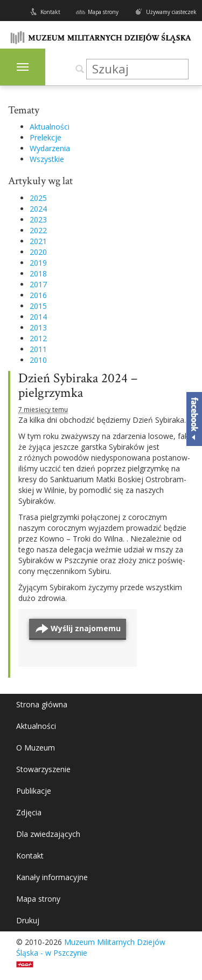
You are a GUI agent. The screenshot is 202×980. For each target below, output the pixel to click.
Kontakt (50, 12)
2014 (38, 317)
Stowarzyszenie (43, 769)
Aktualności (50, 127)
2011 (38, 349)
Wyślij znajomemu (86, 628)
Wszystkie (47, 159)
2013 (38, 327)
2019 (38, 263)
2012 (38, 338)
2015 (38, 306)
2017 (38, 284)
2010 (38, 360)
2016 (38, 295)
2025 (38, 198)
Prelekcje (46, 137)
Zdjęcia (29, 812)
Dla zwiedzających (48, 834)
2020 (38, 252)
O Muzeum (36, 748)
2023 (38, 219)
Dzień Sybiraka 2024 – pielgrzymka (78, 386)
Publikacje (34, 791)
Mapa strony (103, 12)
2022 (38, 230)
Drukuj (28, 920)
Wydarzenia (50, 148)
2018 (38, 273)
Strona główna (42, 704)
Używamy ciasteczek (171, 12)
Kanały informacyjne (52, 877)
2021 (38, 241)
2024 (38, 209)
